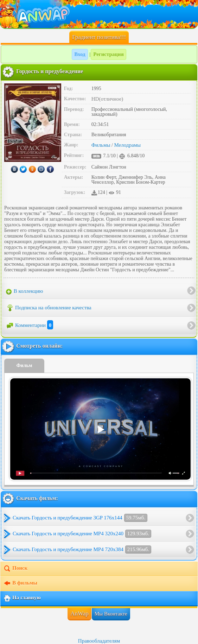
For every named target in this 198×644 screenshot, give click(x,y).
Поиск (15, 569)
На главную (22, 598)
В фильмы (20, 583)
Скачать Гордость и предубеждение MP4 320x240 (82, 534)
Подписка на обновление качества (49, 308)
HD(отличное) (107, 99)
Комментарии (30, 325)
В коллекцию (25, 291)
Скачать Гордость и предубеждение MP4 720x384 (82, 550)
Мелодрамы (127, 145)
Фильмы (101, 145)
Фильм (24, 365)
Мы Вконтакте (111, 614)
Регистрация (108, 54)
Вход (80, 54)
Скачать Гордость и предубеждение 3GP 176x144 (80, 518)
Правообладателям (99, 641)
